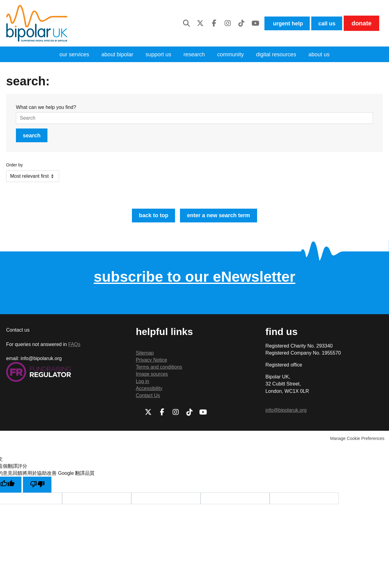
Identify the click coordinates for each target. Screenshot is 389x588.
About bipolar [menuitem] (111, 55)
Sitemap (145, 357)
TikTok (233, 23)
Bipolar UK (37, 23)
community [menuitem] (233, 55)
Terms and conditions (159, 371)
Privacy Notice (151, 364)
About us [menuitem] (329, 55)
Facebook (205, 23)
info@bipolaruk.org (286, 414)
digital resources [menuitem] (282, 55)
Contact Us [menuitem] (148, 399)
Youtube (246, 23)
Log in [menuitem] (143, 385)
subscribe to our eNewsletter (194, 280)
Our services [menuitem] (65, 55)
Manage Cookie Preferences (357, 442)
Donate (361, 23)
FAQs (74, 348)
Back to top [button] (150, 218)
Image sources (152, 378)
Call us (325, 23)
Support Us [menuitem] (156, 55)
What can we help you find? (46, 108)
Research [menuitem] (194, 55)
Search (34, 137)
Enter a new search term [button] (221, 218)
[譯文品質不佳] (39, 489)
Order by (14, 167)
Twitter (191, 23)
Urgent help (281, 23)
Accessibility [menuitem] (149, 392)
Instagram (219, 23)
